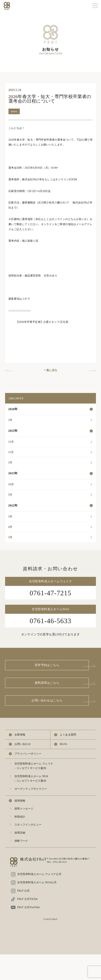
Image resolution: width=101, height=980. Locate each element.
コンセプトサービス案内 (31, 768)
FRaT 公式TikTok (28, 899)
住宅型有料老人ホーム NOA (31, 776)
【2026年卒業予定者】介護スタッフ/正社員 (42, 322)
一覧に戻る (50, 370)
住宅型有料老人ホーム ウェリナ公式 (39, 874)
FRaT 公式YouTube (29, 907)
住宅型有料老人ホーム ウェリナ (34, 764)
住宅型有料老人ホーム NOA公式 (37, 882)
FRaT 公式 (24, 891)
